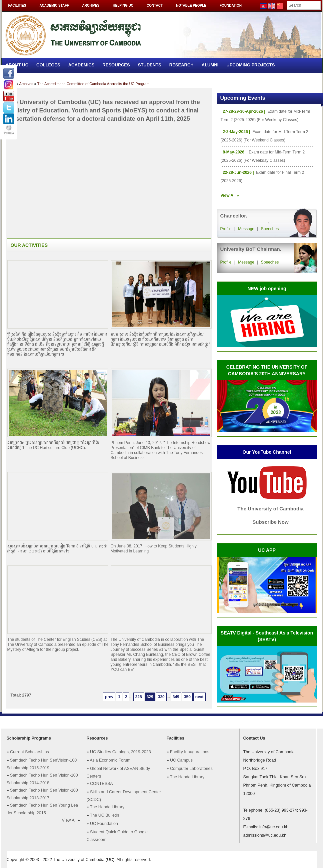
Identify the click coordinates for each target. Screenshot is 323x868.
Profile (226, 229)
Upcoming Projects (250, 65)
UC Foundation (104, 824)
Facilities (17, 6)
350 (187, 697)
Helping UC (123, 6)
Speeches (270, 229)
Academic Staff (54, 6)
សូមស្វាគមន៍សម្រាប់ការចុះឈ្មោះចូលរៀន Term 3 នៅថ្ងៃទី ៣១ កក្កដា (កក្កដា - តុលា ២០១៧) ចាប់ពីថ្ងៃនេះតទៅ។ (57, 549)
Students (150, 65)
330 (161, 697)
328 (139, 697)
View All (69, 820)
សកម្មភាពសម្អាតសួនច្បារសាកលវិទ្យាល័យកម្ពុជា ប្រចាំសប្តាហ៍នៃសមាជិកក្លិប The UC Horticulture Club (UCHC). (53, 445)
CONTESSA (101, 784)
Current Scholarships (29, 752)
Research (181, 65)
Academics (81, 65)
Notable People (191, 6)
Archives (91, 6)
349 (176, 697)
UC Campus (181, 760)
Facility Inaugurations (190, 752)
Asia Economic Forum (110, 760)
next (199, 697)
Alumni (210, 65)
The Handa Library (107, 807)
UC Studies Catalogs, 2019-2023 (120, 752)
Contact (155, 6)
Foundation (231, 6)
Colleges (48, 65)
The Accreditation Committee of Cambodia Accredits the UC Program (93, 84)
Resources (116, 65)
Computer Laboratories (191, 769)
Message (246, 229)
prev (109, 697)
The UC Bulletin (105, 815)
